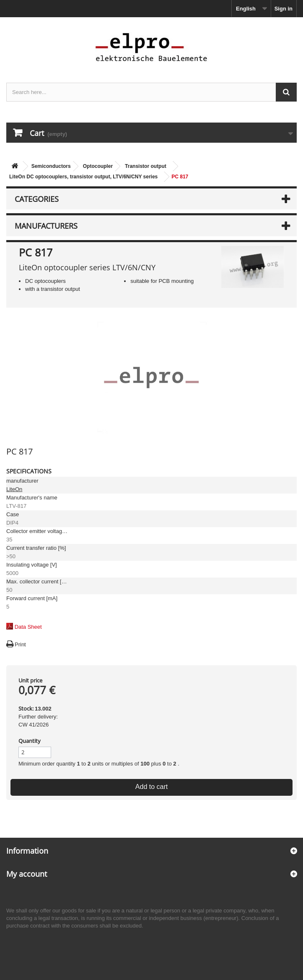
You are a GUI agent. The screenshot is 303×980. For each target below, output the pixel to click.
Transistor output (146, 166)
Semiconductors (51, 166)
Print (20, 644)
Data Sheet (28, 627)
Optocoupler (98, 166)
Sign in (284, 9)
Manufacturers (46, 226)
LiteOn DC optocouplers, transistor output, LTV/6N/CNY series (83, 177)
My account (27, 874)
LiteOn (14, 489)
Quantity (30, 741)
